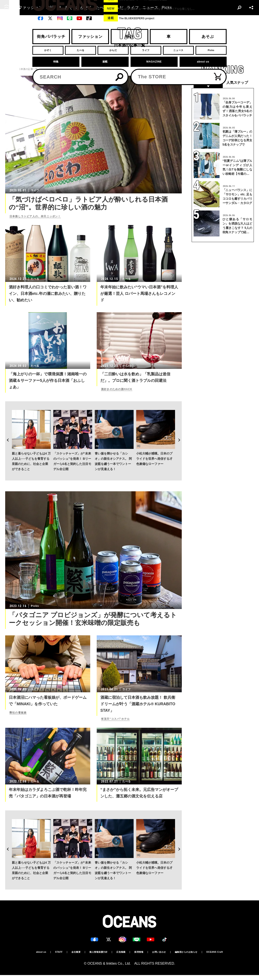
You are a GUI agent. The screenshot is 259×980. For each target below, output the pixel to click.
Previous (5, 430)
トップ (9, 69)
